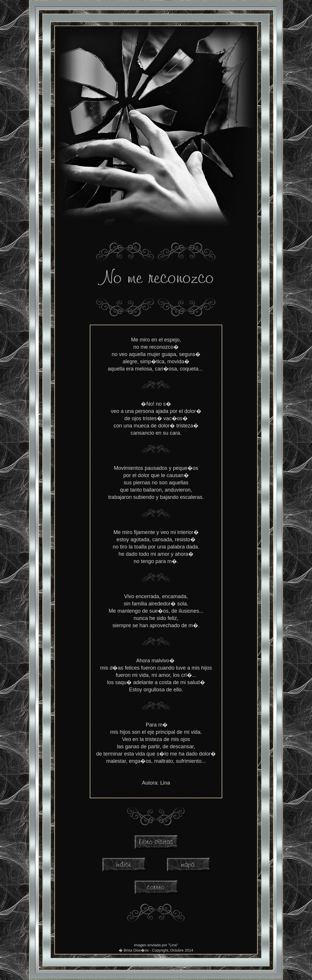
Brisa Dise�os (136, 950)
